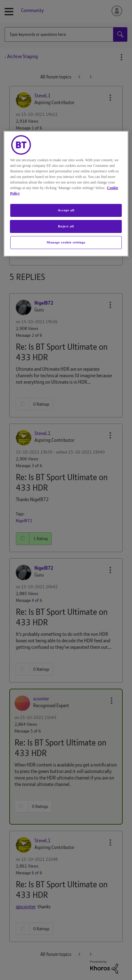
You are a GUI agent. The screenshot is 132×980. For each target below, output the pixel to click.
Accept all (66, 210)
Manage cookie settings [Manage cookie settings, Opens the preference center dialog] (66, 242)
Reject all (66, 226)
